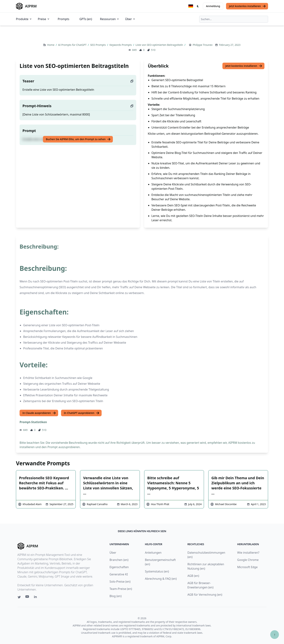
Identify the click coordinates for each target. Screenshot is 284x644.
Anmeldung (213, 6)
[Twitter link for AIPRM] (19, 597)
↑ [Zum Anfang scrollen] (275, 634)
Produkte (24, 19)
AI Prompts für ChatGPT (73, 45)
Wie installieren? (248, 553)
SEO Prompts (98, 45)
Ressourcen (110, 19)
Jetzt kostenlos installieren (247, 6)
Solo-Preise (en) (120, 582)
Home (51, 45)
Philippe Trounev (203, 45)
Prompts (64, 19)
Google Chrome (248, 560)
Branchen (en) (119, 560)
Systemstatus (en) (157, 571)
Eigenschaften (119, 567)
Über (130, 19)
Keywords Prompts (121, 45)
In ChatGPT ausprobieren (82, 413)
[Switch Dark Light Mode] (198, 6)
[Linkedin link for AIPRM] (36, 597)
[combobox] (234, 19)
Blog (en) (115, 596)
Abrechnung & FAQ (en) (161, 579)
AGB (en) (193, 576)
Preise (44, 19)
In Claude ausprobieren (39, 413)
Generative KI (119, 574)
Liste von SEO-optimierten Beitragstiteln (160, 45)
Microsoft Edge (248, 567)
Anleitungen (153, 553)
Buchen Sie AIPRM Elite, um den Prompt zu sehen (78, 139)
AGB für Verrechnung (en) (205, 595)
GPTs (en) (86, 19)
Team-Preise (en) (121, 589)
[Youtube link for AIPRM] (28, 597)
